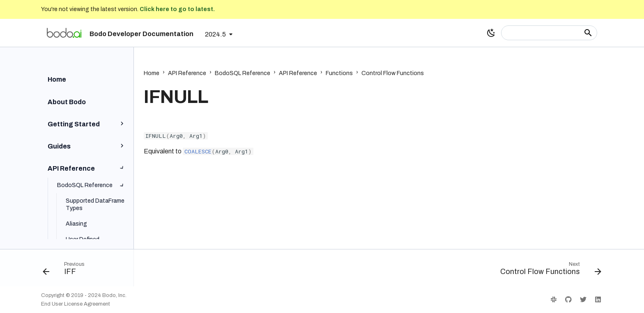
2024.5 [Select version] (215, 34)
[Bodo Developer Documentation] (64, 33)
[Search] (549, 33)
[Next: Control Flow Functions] (548, 270)
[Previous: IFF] (67, 270)
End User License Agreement (76, 304)
